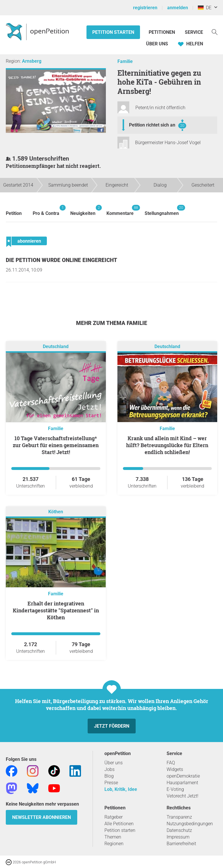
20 (182, 126)
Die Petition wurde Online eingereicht (61, 260)
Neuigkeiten (83, 210)
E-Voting (175, 789)
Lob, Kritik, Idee (121, 789)
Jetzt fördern (112, 726)
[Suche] (215, 32)
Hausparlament (182, 783)
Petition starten (113, 32)
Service (194, 32)
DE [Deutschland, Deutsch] (205, 8)
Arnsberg (32, 61)
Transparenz (179, 817)
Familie (125, 61)
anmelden (178, 8)
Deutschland (56, 346)
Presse (111, 783)
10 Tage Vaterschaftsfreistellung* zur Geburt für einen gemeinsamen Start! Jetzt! (56, 445)
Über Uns (157, 44)
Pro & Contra (46, 210)
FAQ (171, 763)
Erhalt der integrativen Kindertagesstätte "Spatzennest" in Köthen (56, 610)
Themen (113, 837)
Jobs (109, 769)
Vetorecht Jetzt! (183, 796)
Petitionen (162, 32)
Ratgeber (114, 817)
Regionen (114, 844)
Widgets (175, 769)
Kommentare (120, 210)
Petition (14, 213)
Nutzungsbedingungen (190, 824)
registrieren (145, 8)
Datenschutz (179, 830)
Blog (109, 776)
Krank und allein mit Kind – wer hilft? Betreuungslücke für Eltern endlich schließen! (167, 445)
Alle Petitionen (119, 824)
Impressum (178, 837)
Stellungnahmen (162, 210)
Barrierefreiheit (181, 844)
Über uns (114, 763)
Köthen (56, 512)
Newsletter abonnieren (42, 817)
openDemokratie (183, 776)
